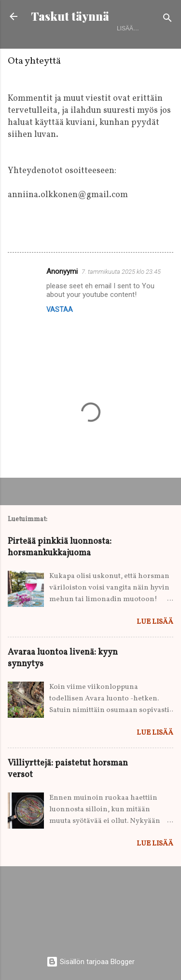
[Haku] (167, 20)
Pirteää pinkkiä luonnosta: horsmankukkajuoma (60, 547)
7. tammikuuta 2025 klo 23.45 (121, 272)
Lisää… (128, 28)
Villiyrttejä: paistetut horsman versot (68, 769)
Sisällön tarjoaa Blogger (90, 962)
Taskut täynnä (70, 16)
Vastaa (60, 309)
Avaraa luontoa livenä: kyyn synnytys (63, 658)
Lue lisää (155, 622)
